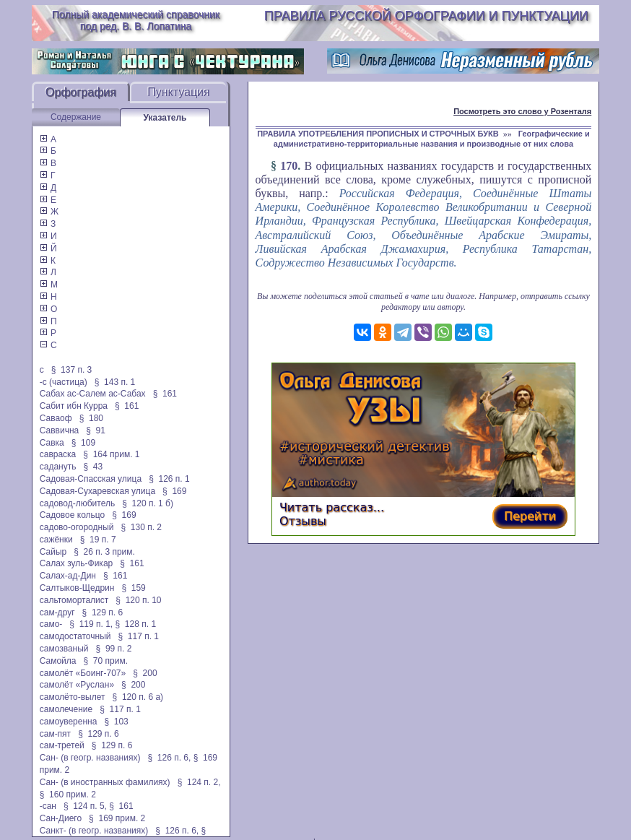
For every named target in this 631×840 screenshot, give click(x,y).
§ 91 (96, 430)
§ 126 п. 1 (169, 479)
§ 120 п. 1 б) (148, 503)
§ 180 (91, 418)
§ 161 (165, 394)
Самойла (58, 661)
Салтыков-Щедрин (77, 588)
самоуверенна (69, 722)
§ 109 (83, 443)
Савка (52, 443)
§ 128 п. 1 (136, 624)
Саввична (59, 430)
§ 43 (93, 467)
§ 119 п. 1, (91, 624)
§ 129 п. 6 (103, 612)
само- (51, 624)
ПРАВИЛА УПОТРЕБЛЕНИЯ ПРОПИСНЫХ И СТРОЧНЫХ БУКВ (378, 134)
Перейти (530, 516)
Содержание (76, 117)
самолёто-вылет (73, 697)
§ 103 (116, 722)
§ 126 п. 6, (169, 758)
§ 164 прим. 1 (111, 454)
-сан (48, 806)
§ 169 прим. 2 (117, 818)
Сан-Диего (61, 818)
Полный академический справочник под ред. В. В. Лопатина (136, 20)
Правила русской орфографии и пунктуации (426, 16)
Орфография (81, 92)
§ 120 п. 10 (138, 600)
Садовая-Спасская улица (91, 479)
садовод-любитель (77, 503)
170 (289, 166)
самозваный (64, 649)
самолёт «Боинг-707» (83, 673)
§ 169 (174, 491)
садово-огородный (77, 527)
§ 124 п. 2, (199, 782)
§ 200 (145, 673)
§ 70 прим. (106, 661)
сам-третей (62, 745)
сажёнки (56, 540)
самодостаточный (75, 636)
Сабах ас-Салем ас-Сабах (93, 394)
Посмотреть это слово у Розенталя (522, 111)
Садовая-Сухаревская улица (97, 491)
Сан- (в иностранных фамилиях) (105, 782)
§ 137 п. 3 (72, 370)
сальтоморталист (74, 600)
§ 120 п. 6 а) (138, 697)
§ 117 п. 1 (138, 636)
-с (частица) (64, 382)
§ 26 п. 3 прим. (104, 552)
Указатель (165, 118)
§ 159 (133, 588)
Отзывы (303, 521)
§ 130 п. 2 (141, 527)
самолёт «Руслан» (77, 685)
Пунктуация (179, 92)
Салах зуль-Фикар (77, 563)
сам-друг (57, 612)
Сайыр (53, 552)
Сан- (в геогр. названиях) (90, 758)
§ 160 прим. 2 (68, 794)
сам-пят (55, 734)
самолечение (66, 709)
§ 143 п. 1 (115, 382)
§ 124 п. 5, (85, 806)
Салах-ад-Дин (68, 576)
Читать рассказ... (332, 507)
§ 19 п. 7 (98, 540)
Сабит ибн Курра (74, 406)
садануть (58, 467)
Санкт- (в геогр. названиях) (94, 831)
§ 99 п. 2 (114, 649)
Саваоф (56, 418)
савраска (58, 454)
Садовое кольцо (73, 515)
